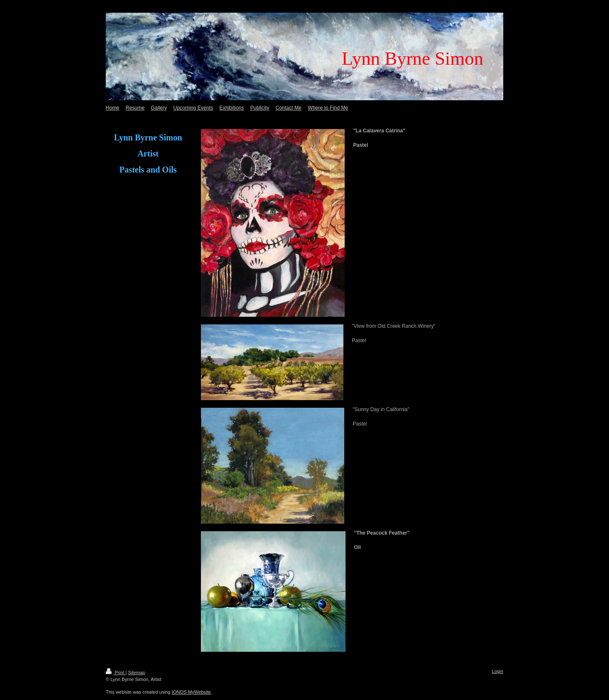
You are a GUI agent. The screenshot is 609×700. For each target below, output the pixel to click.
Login (498, 671)
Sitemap (137, 673)
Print (116, 673)
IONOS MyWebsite (191, 692)
